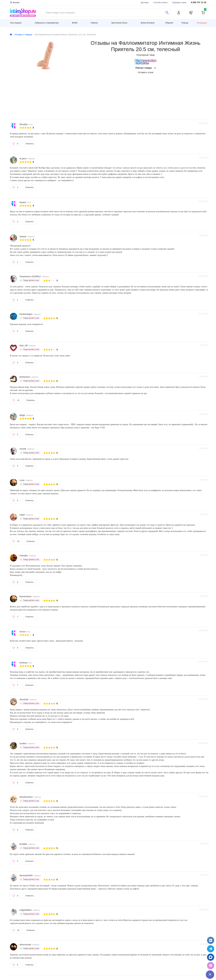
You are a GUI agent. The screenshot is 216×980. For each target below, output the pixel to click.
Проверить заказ (179, 2)
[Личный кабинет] (179, 13)
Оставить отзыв (146, 72)
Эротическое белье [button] (119, 23)
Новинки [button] (94, 23)
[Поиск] (167, 13)
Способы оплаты (160, 2)
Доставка (145, 2)
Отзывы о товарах (23, 35)
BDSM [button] (75, 23)
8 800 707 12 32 (199, 2)
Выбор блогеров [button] (148, 23)
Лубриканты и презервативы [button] (47, 23)
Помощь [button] (185, 23)
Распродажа (202, 23)
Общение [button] (169, 23)
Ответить (30, 144)
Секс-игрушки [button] (16, 23)
